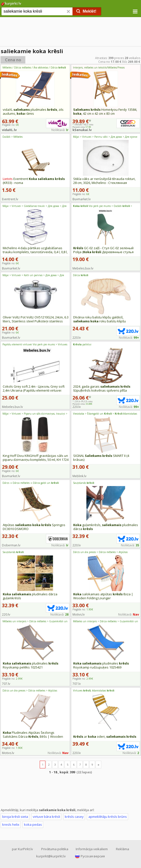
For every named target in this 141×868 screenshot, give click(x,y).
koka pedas (33, 824)
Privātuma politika (55, 849)
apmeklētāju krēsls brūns (108, 817)
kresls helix (11, 824)
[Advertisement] (70, 32)
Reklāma (123, 849)
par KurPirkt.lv (22, 849)
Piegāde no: (81, 194)
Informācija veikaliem (92, 849)
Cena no (13, 60)
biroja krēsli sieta (15, 817)
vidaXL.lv (9, 130)
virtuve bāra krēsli (46, 817)
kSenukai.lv (82, 130)
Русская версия (93, 856)
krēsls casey (74, 817)
